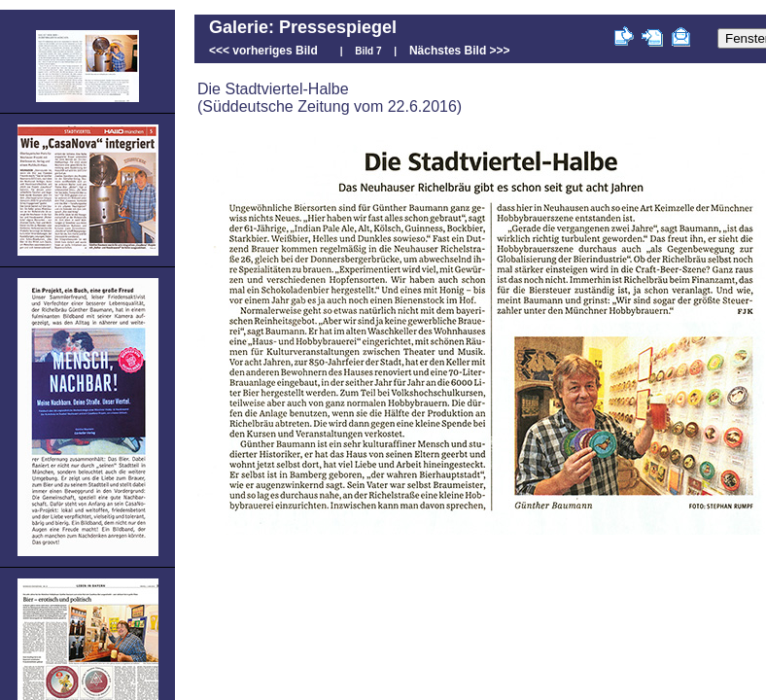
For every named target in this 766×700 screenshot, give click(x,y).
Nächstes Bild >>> (460, 51)
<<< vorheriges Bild (263, 51)
